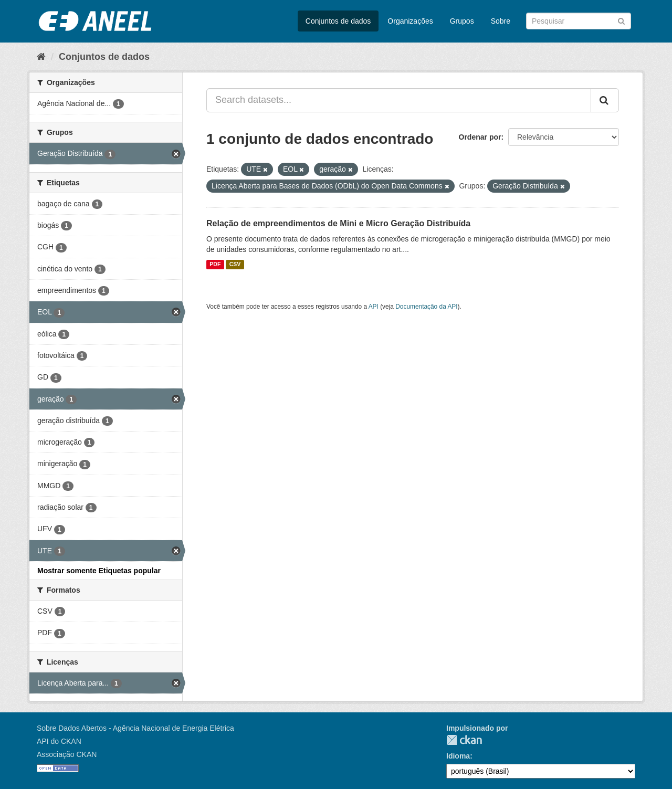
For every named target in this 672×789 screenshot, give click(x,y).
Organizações (410, 21)
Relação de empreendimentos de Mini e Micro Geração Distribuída (338, 223)
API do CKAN (59, 741)
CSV (235, 265)
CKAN (464, 740)
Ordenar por (480, 137)
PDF (215, 265)
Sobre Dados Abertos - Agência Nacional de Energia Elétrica (135, 728)
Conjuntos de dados (338, 21)
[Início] (41, 57)
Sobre (501, 21)
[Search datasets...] (399, 100)
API (374, 307)
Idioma (458, 756)
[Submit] (621, 20)
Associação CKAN (67, 754)
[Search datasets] (579, 21)
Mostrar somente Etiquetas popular (99, 571)
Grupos (462, 21)
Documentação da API (426, 307)
